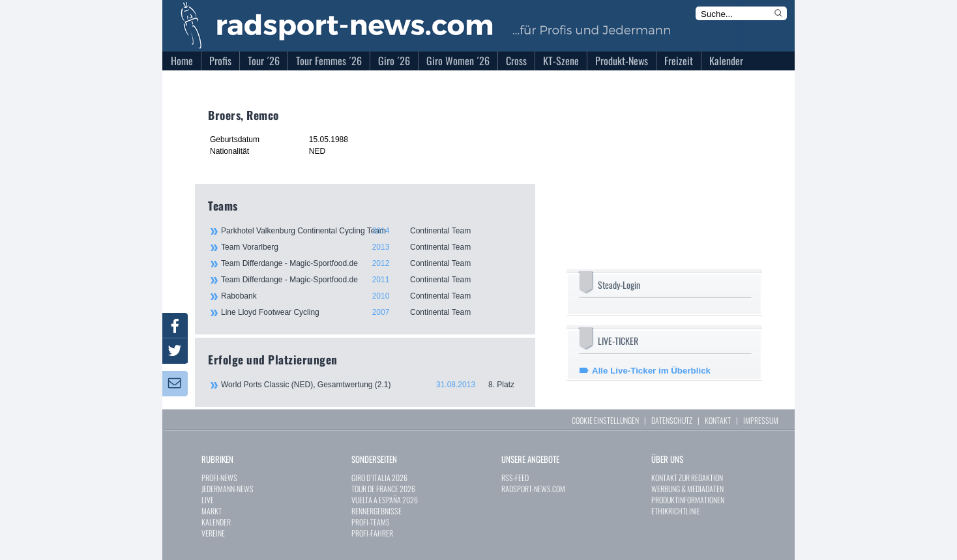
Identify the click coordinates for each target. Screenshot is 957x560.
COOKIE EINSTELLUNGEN (605, 420)
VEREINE (213, 533)
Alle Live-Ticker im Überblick (651, 371)
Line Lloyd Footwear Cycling (371, 312)
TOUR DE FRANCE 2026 (383, 489)
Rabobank (371, 296)
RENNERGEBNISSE (376, 511)
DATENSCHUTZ (672, 420)
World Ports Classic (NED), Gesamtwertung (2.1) (372, 385)
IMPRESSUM (761, 420)
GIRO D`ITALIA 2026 (379, 478)
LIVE (208, 500)
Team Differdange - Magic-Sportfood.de (371, 263)
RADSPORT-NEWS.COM (533, 489)
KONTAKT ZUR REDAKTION (687, 478)
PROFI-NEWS (219, 478)
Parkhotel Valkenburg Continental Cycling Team (371, 231)
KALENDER (216, 522)
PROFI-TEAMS (371, 522)
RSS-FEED (515, 478)
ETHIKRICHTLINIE (676, 511)
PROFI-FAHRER (372, 533)
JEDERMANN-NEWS (228, 489)
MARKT (212, 511)
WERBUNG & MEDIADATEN (687, 489)
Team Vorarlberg (371, 247)
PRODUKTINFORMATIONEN (688, 500)
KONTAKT (718, 420)
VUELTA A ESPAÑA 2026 (385, 500)
